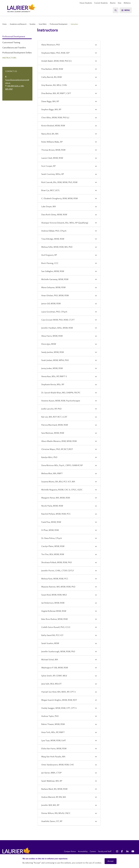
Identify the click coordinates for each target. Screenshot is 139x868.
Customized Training (11, 42)
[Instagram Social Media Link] (117, 851)
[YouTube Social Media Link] (133, 851)
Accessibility (83, 851)
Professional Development (59, 24)
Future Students (86, 3)
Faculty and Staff (105, 851)
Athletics (127, 3)
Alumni (113, 3)
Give (120, 3)
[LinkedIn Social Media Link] (128, 851)
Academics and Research (18, 24)
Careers (93, 851)
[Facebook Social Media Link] (123, 851)
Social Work (43, 24)
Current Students (101, 3)
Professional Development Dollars (17, 53)
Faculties (33, 24)
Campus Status (70, 851)
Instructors (9, 58)
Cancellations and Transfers (14, 48)
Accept (111, 861)
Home (4, 24)
